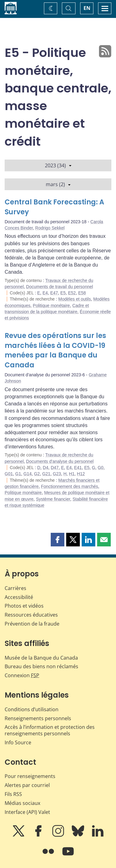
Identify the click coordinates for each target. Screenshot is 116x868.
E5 (63, 293)
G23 (57, 474)
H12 (81, 474)
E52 (72, 293)
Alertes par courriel (27, 785)
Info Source (18, 742)
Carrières (15, 588)
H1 (72, 474)
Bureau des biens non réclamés (41, 666)
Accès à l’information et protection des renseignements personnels (50, 730)
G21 (46, 474)
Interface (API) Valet (27, 812)
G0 (101, 468)
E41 (78, 468)
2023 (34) (58, 165)
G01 (9, 474)
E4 (45, 293)
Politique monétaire (51, 306)
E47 (54, 293)
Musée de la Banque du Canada (41, 658)
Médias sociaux (22, 803)
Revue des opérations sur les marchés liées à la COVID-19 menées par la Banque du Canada (55, 351)
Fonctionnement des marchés (70, 486)
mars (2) (58, 184)
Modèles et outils (75, 299)
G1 (18, 474)
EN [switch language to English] (87, 8)
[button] (58, 540)
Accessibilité (19, 597)
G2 (37, 474)
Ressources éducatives (31, 615)
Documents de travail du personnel (59, 287)
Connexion (22, 675)
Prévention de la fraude (32, 624)
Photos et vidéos (24, 606)
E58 (82, 293)
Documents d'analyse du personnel (60, 461)
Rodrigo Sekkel (50, 228)
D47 (55, 468)
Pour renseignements (30, 776)
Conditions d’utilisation (32, 709)
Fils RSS (13, 794)
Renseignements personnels (38, 718)
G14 (28, 474)
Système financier (53, 499)
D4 (45, 468)
